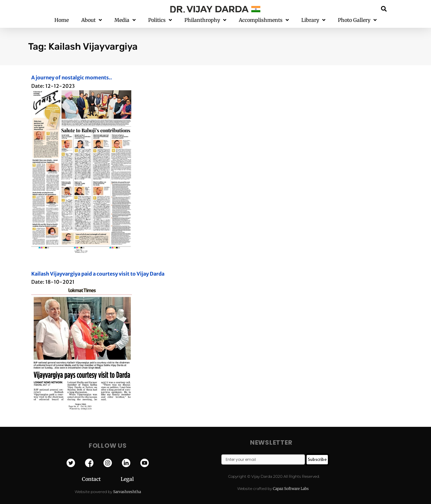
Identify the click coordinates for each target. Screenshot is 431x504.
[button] (384, 9)
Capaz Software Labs (291, 489)
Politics (160, 20)
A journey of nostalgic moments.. (72, 77)
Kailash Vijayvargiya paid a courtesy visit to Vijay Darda (98, 274)
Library (313, 20)
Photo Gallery (357, 20)
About (92, 20)
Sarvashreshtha (127, 492)
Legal (127, 479)
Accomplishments (264, 20)
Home (62, 20)
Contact (101, 479)
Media (125, 20)
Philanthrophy (205, 20)
